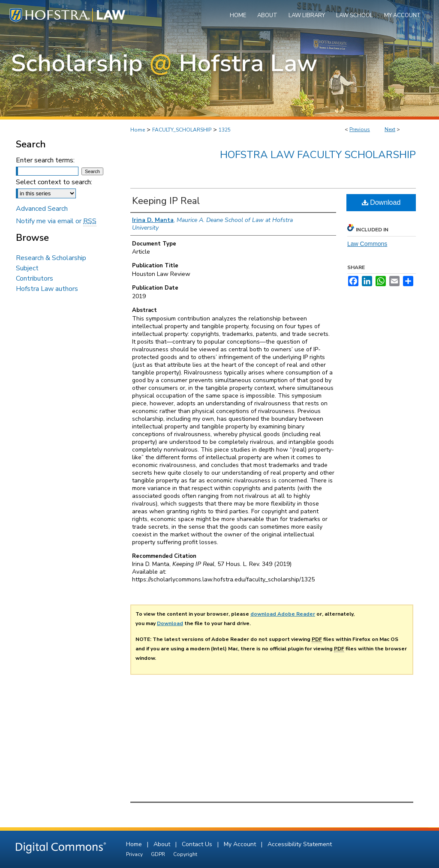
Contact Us (198, 844)
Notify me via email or (56, 221)
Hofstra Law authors (47, 289)
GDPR (159, 854)
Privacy (135, 854)
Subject (27, 268)
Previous (360, 129)
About (163, 844)
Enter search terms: (45, 160)
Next (390, 129)
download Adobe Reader (283, 614)
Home (138, 130)
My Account (241, 844)
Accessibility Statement (300, 844)
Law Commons (367, 244)
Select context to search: (54, 182)
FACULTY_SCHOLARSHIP (182, 130)
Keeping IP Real (166, 201)
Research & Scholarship (51, 258)
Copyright (185, 854)
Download (381, 202)
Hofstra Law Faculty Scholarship (318, 155)
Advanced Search (42, 209)
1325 (225, 130)
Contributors (35, 278)
